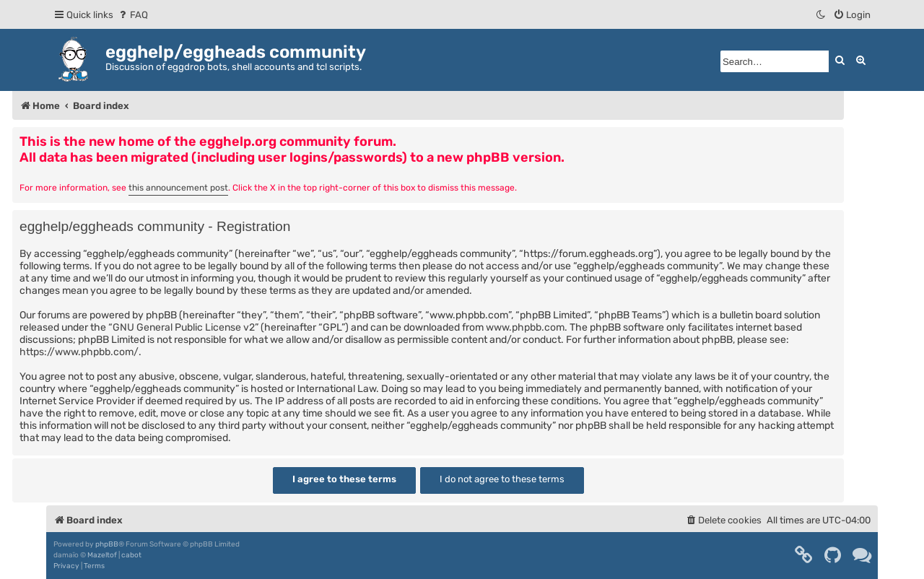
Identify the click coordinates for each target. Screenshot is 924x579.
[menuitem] (132, 15)
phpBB (107, 544)
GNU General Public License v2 (184, 327)
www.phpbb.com (525, 327)
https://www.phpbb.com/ (79, 352)
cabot (131, 555)
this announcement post (178, 188)
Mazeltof (102, 555)
